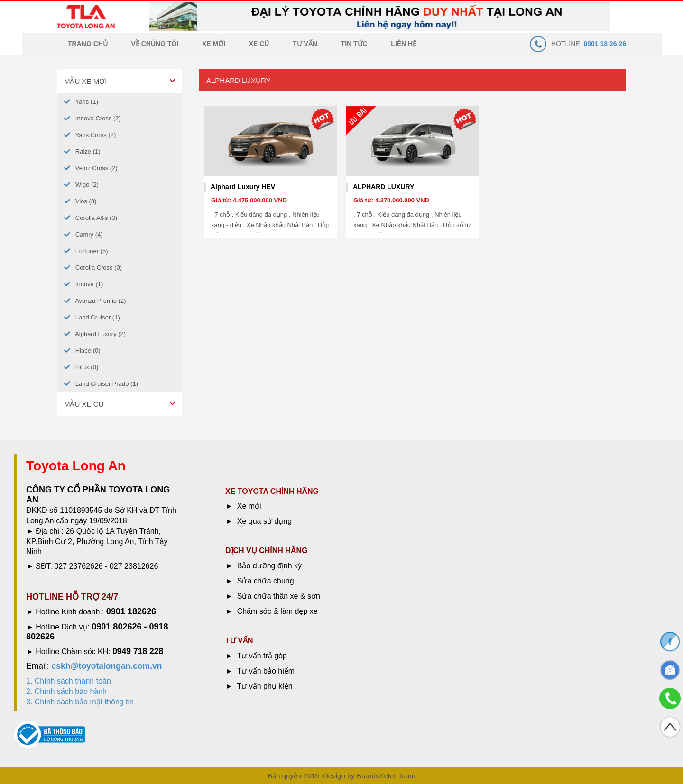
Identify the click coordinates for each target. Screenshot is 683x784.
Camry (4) (83, 234)
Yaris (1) (81, 102)
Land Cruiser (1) (92, 317)
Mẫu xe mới (85, 81)
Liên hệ (404, 44)
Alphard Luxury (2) (95, 334)
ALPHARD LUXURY (383, 187)
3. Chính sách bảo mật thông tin (80, 702)
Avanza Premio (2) (95, 301)
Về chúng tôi (155, 44)
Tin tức (354, 44)
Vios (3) (80, 201)
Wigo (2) (81, 185)
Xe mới (214, 44)
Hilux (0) (81, 367)
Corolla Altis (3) (91, 218)
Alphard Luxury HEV (243, 187)
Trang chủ (88, 44)
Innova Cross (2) (92, 118)
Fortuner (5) (86, 251)
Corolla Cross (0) (93, 268)
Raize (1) (82, 151)
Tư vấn (305, 44)
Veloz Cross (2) (91, 168)
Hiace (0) (82, 351)
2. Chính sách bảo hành (66, 691)
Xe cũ (259, 44)
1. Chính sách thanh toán (69, 681)
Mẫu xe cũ (84, 404)
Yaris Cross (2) (90, 135)
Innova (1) (83, 284)
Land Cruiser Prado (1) (101, 384)
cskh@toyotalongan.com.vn (106, 666)
